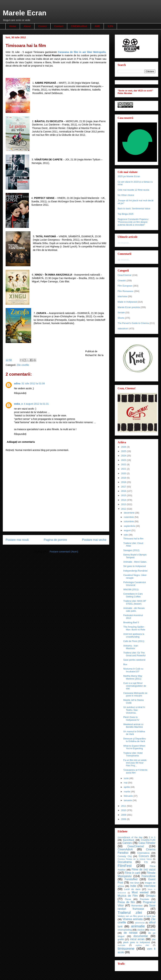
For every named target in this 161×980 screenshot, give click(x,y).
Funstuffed (131, 879)
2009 (124, 815)
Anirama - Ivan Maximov (131, 647)
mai (126, 783)
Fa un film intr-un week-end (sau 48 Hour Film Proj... (135, 763)
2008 (124, 819)
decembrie (129, 513)
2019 (124, 478)
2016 (124, 491)
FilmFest (125, 866)
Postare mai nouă (17, 540)
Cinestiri (122, 281)
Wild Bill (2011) (131, 589)
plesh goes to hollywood (136, 942)
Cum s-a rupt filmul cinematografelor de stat (135, 686)
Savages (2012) (131, 550)
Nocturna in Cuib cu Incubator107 (133, 670)
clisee (153, 930)
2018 (124, 482)
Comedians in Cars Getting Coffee (133, 595)
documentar (141, 936)
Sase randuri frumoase (136, 907)
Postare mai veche (94, 540)
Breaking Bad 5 (131, 622)
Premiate (144, 899)
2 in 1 (152, 837)
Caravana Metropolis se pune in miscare (135, 694)
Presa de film (126, 902)
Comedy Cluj (125, 856)
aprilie (127, 787)
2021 (124, 469)
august (128, 530)
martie (127, 792)
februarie (129, 796)
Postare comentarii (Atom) (64, 552)
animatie (138, 926)
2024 (124, 456)
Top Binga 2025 (125, 214)
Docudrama (125, 862)
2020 (124, 473)
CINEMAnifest (79, 26)
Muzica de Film (128, 896)
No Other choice (126, 195)
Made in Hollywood (127, 302)
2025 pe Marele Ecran (129, 176)
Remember (137, 906)
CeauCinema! (125, 275)
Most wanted (140, 892)
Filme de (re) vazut (143, 869)
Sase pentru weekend (134, 660)
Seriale (121, 312)
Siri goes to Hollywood (134, 566)
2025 (124, 451)
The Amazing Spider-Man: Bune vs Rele (134, 628)
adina (17, 384)
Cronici (42, 26)
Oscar (128, 899)
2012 (124, 509)
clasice (141, 930)
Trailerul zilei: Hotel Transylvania (133, 754)
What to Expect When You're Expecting (134, 747)
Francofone (148, 876)
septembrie (130, 526)
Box (125, 664)
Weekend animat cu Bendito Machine (133, 726)
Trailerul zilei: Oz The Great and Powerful (134, 654)
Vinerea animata (133, 919)
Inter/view (122, 296)
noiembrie (129, 517)
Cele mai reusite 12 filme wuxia (133, 190)
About (27, 26)
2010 (124, 810)
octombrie (129, 521)
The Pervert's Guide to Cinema (133, 323)
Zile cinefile (23, 365)
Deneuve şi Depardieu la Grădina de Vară (134, 740)
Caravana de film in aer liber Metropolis (82, 52)
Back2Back (129, 840)
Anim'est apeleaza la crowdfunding (134, 635)
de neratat (131, 933)
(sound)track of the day (130, 837)
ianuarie (128, 800)
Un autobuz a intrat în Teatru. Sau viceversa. (134, 710)
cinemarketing (125, 930)
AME (97, 26)
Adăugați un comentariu (21, 442)
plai (154, 939)
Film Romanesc (125, 291)
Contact (59, 26)
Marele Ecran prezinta (129, 307)
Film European (125, 286)
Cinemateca (143, 853)
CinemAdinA (125, 849)
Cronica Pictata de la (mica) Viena (135, 859)
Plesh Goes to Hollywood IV (131, 719)
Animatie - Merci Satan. (135, 562)
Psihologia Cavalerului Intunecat (134, 584)
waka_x (18, 404)
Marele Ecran (25, 13)
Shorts (121, 318)
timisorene (126, 948)
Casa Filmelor (147, 843)
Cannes (127, 843)
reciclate (121, 945)
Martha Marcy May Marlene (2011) (133, 677)
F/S (146, 862)
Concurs (144, 856)
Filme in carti (132, 873)
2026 (124, 447)
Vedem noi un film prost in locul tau (136, 916)
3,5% (110, 26)
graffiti (121, 939)
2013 (124, 504)
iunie (127, 778)
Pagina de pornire (55, 540)
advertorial (140, 923)
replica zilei (142, 945)
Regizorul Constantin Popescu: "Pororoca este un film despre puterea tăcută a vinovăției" (133, 222)
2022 (124, 464)
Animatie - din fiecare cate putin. (134, 610)
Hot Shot (134, 883)
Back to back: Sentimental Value (134, 209)
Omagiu (151, 896)
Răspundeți (20, 393)
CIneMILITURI (148, 840)
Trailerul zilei (130, 912)
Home (13, 26)
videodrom (123, 329)
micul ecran (137, 939)
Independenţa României (135, 571)
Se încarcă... (124, 243)
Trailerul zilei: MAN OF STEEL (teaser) (135, 602)
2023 (124, 460)
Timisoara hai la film (133, 539)
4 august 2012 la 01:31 (36, 404)
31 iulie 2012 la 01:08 (33, 384)
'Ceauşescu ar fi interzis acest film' (135, 771)
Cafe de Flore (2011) (134, 641)
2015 (124, 495)
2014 (124, 500)
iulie (126, 535)
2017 (124, 487)
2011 (124, 806)
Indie (133, 886)
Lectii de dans (132, 889)
